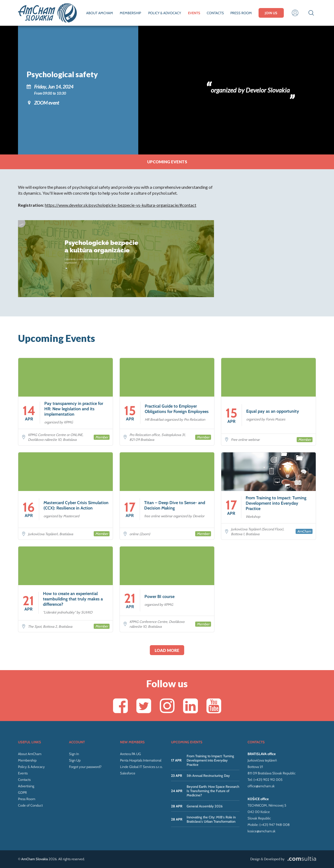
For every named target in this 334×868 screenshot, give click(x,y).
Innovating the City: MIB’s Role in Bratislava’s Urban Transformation (211, 819)
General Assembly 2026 (205, 806)
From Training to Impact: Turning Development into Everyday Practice (210, 760)
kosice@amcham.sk (262, 831)
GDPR (22, 792)
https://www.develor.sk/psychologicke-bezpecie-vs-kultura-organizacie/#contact (121, 205)
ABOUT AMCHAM (100, 13)
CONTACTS (215, 13)
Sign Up (75, 760)
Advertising (26, 786)
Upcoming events (167, 162)
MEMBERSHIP (130, 13)
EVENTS (194, 13)
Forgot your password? (85, 767)
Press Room (27, 799)
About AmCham (30, 754)
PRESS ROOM (241, 13)
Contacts (24, 780)
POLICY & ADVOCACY (165, 13)
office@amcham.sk (261, 786)
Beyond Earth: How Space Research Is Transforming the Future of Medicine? (213, 791)
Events (23, 773)
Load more (167, 650)
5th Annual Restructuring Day (208, 775)
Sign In (74, 754)
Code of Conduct (30, 805)
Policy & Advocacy (31, 767)
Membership (27, 760)
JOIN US (271, 13)
